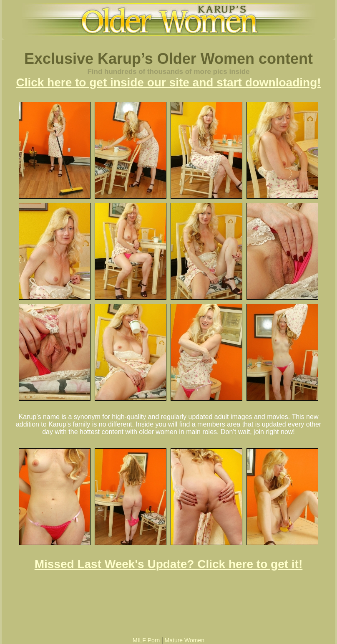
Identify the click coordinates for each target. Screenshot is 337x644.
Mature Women (185, 640)
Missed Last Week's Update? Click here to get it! (169, 564)
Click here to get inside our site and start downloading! (168, 82)
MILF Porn (146, 640)
